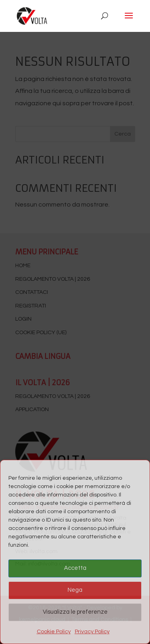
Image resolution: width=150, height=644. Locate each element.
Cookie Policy (54, 632)
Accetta (75, 568)
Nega (75, 590)
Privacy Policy (92, 632)
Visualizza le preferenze (75, 612)
